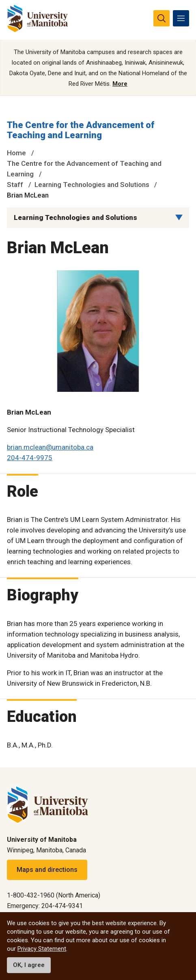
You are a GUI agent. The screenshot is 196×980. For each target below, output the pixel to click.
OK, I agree (29, 965)
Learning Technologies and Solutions (92, 185)
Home (16, 153)
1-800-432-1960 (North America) (54, 895)
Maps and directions (47, 870)
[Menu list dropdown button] (179, 217)
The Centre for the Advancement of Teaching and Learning (81, 130)
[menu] (181, 18)
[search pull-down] (162, 18)
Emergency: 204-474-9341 (45, 906)
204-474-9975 (30, 458)
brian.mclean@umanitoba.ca (50, 447)
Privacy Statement (42, 949)
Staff (15, 185)
